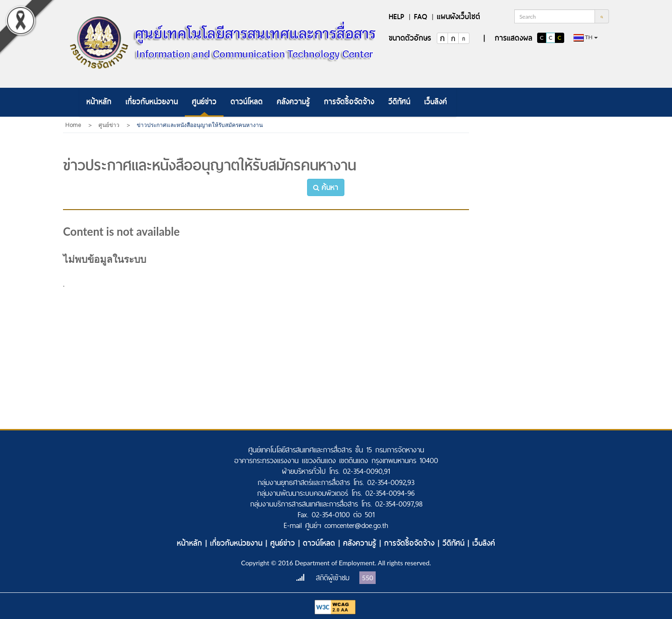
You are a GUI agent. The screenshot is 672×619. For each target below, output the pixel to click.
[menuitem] (99, 102)
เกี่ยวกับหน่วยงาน (152, 102)
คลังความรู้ (293, 102)
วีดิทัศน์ (399, 102)
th (586, 38)
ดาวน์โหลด (247, 102)
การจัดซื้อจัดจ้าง (349, 102)
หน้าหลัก (99, 102)
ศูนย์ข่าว (204, 102)
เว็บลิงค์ (436, 102)
